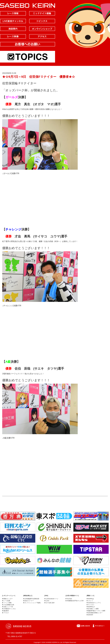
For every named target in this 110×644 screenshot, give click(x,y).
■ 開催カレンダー (7, 599)
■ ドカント (90, 601)
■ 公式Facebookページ (51, 599)
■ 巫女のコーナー (29, 601)
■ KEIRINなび (91, 607)
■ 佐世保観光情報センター (95, 613)
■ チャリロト (91, 605)
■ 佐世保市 (90, 615)
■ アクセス (5, 613)
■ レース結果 (6, 601)
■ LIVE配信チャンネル (9, 609)
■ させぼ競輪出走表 (8, 605)
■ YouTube (69, 599)
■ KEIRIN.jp (90, 599)
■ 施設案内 (5, 611)
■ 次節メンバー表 (7, 607)
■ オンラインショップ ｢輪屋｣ (32, 603)
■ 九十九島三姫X (49, 603)
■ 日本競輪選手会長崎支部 (31, 599)
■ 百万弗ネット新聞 (93, 609)
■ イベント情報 (7, 603)
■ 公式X (47, 601)
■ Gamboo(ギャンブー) (94, 603)
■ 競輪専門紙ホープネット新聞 (96, 611)
